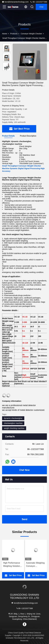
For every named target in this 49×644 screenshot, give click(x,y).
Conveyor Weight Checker (31, 34)
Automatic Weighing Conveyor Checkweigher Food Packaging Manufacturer (35, 565)
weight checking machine (14, 428)
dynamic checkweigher (13, 418)
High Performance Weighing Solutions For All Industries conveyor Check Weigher (12, 565)
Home (5, 34)
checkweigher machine (13, 423)
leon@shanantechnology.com (15, 2)
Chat (41, 7)
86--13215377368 (39, 2)
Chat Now (24, 470)
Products (14, 34)
